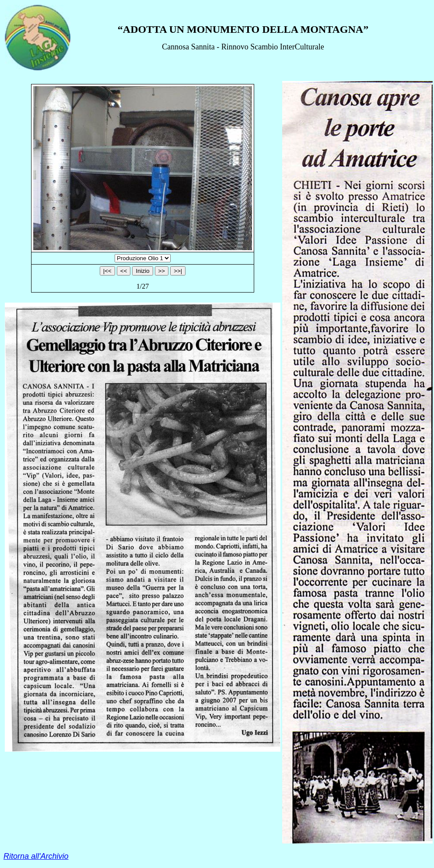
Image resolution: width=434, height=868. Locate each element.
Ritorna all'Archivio (36, 856)
